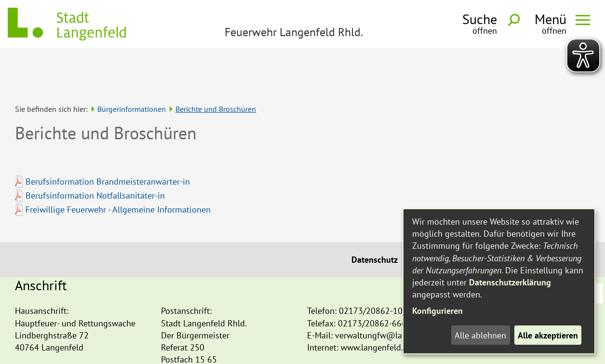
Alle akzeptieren (548, 335)
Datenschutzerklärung (510, 282)
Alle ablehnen (480, 335)
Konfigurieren (437, 311)
